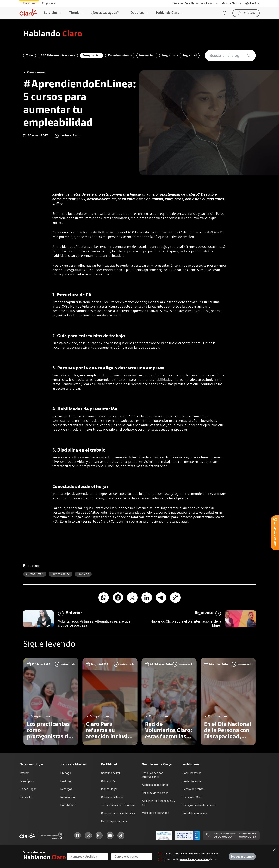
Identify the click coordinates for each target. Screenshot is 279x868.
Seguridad (190, 56)
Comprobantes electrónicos (118, 813)
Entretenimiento (120, 56)
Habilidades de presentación (87, 409)
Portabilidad (68, 805)
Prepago (66, 773)
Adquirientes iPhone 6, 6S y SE (158, 803)
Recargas (66, 789)
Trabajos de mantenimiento (199, 805)
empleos (83, 574)
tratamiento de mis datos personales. (198, 854)
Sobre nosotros (192, 773)
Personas (29, 3)
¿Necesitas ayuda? (105, 13)
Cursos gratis (35, 574)
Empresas (49, 3)
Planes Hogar (28, 789)
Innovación (147, 56)
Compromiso (92, 56)
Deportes (137, 13)
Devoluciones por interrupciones (152, 775)
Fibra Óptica (27, 781)
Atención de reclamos (155, 785)
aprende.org (153, 270)
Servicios (51, 13)
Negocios (168, 56)
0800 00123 (248, 837)
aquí (184, 522)
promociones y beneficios (194, 860)
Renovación (68, 797)
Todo (30, 56)
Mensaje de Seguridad (155, 813)
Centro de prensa (193, 789)
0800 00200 (223, 837)
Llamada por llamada (114, 821)
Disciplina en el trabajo (81, 450)
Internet (25, 773)
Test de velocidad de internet (119, 805)
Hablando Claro (168, 13)
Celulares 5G (109, 781)
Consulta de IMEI (111, 773)
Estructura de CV (74, 295)
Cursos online (61, 574)
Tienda (74, 13)
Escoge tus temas (242, 857)
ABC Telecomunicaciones (58, 56)
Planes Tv (26, 797)
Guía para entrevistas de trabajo (91, 336)
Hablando (53, 34)
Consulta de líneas (112, 797)
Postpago (66, 781)
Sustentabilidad (192, 781)
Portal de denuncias (195, 813)
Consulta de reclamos (155, 793)
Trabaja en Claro (192, 797)
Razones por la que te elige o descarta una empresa (111, 368)
